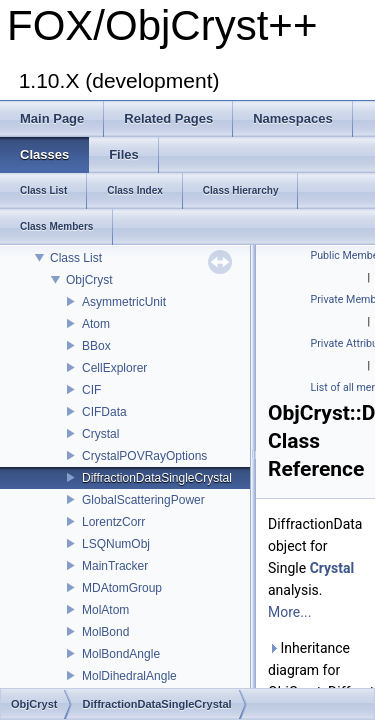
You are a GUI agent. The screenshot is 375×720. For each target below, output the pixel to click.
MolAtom (105, 610)
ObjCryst (89, 280)
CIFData (104, 412)
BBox (96, 346)
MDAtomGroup (122, 588)
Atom (96, 324)
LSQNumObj (116, 544)
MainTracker (115, 566)
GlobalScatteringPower (143, 500)
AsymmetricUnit (124, 302)
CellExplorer (114, 368)
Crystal (100, 434)
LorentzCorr (113, 522)
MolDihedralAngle (129, 676)
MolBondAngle (121, 654)
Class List (76, 258)
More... (289, 612)
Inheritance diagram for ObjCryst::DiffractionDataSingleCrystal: (317, 670)
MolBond (105, 632)
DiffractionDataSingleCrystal (157, 478)
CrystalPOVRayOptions (144, 456)
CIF (91, 390)
